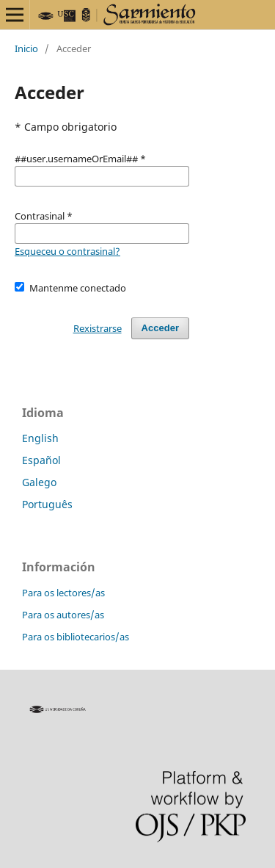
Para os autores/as (63, 615)
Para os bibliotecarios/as (76, 637)
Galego (39, 482)
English (40, 438)
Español (41, 460)
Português (47, 504)
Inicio (26, 48)
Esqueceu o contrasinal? (67, 251)
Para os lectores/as (63, 593)
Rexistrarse (98, 328)
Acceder (160, 328)
